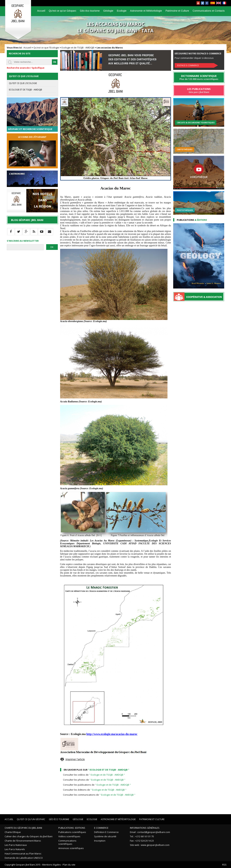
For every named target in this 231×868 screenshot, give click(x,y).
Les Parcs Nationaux (16, 845)
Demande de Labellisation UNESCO (24, 858)
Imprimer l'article (75, 759)
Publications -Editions (72, 828)
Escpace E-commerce (188, 65)
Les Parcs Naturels (15, 849)
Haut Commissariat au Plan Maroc (23, 854)
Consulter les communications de (99, 795)
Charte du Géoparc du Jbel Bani (23, 828)
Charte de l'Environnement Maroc (23, 841)
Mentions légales (52, 865)
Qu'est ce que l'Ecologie (46, 48)
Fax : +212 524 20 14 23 (142, 841)
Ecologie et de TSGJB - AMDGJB (78, 48)
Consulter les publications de (97, 785)
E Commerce (101, 828)
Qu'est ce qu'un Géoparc (63, 11)
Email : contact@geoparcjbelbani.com (150, 832)
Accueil (41, 11)
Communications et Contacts (209, 11)
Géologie (108, 11)
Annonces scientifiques (71, 848)
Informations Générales (145, 828)
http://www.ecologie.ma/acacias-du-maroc (112, 734)
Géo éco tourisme (90, 11)
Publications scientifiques (72, 832)
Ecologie (122, 11)
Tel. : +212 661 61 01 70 (142, 836)
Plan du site (69, 865)
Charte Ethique (13, 832)
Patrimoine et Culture (177, 11)
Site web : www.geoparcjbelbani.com (150, 845)
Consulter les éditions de (95, 790)
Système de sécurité (105, 836)
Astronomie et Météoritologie (146, 11)
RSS (224, 865)
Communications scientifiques (67, 842)
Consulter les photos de (94, 780)
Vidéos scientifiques (69, 836)
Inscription (100, 841)
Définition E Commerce (106, 832)
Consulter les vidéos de (94, 775)
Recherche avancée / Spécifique (26, 68)
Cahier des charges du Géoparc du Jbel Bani (29, 836)
